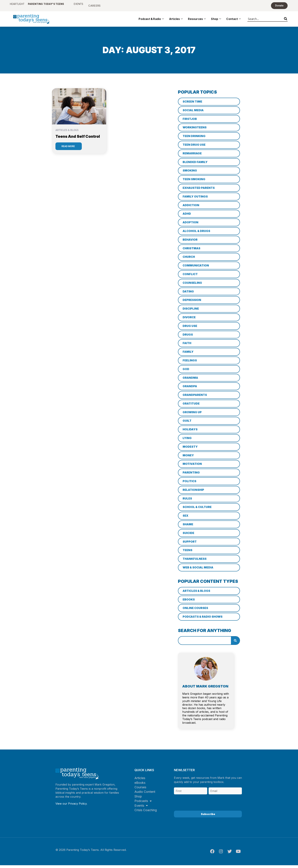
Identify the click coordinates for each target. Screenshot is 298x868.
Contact (234, 22)
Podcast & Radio (151, 22)
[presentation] (200, 804)
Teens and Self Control (78, 139)
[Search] (286, 21)
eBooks (140, 785)
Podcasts (143, 803)
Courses (140, 790)
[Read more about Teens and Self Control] (69, 149)
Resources (197, 22)
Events (141, 808)
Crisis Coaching (146, 813)
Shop (216, 22)
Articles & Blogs (67, 133)
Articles (176, 22)
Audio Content (145, 794)
